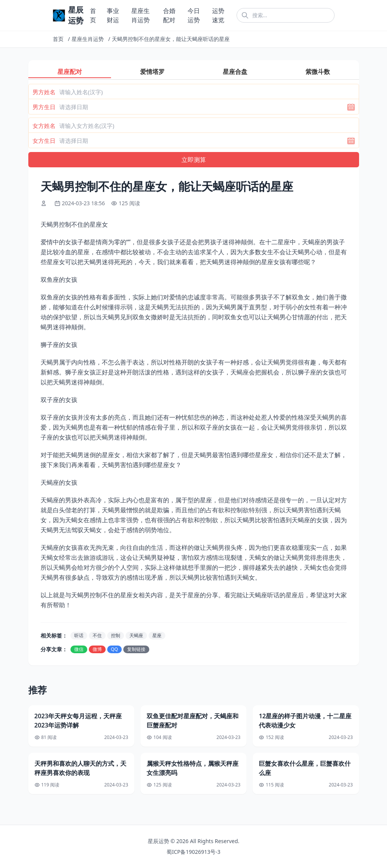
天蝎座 (136, 635)
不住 (97, 635)
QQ (115, 649)
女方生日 (44, 141)
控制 (116, 635)
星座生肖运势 (88, 39)
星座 (157, 635)
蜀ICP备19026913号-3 (193, 852)
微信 (79, 649)
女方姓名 (44, 126)
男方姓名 (44, 92)
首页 (58, 39)
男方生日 (44, 107)
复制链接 (136, 649)
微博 (97, 649)
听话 (79, 635)
